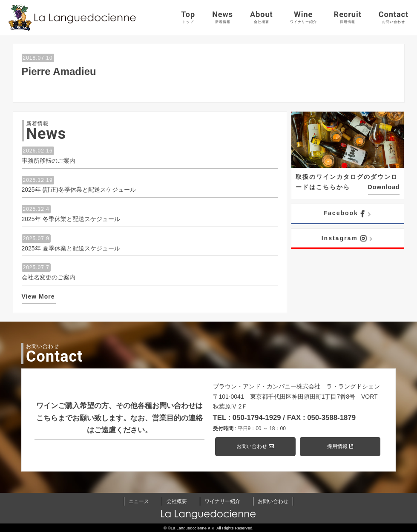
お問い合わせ (255, 446)
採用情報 (340, 446)
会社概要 (177, 501)
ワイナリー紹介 (222, 501)
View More (38, 296)
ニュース (139, 501)
